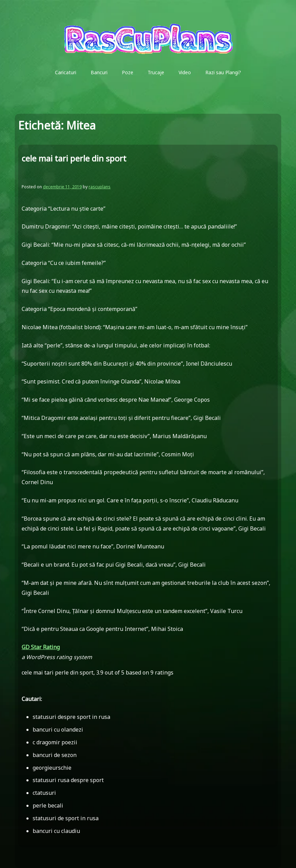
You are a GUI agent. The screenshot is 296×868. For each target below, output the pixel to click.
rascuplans (100, 187)
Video (185, 72)
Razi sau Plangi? (223, 72)
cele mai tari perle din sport (74, 158)
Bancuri (99, 72)
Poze (128, 72)
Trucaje (156, 72)
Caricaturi (66, 72)
